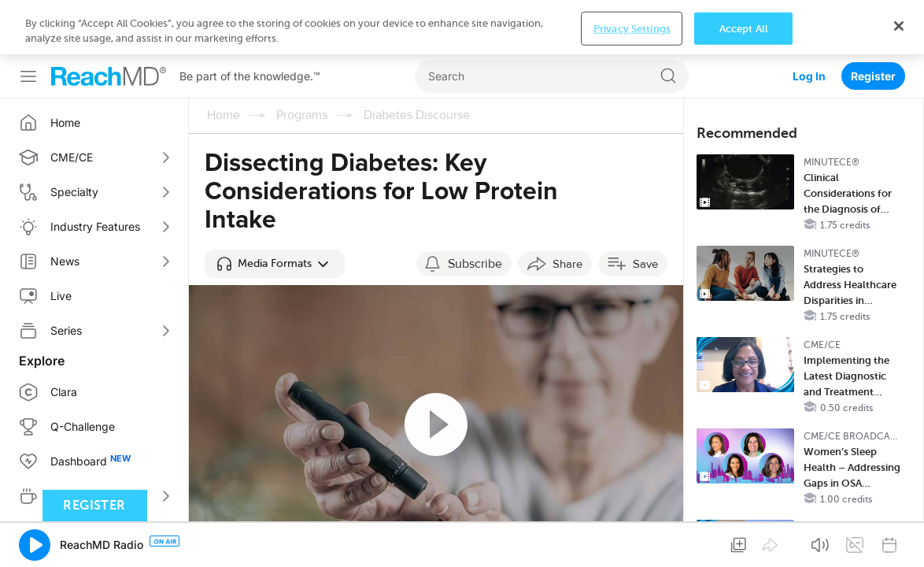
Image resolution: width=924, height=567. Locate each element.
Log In (809, 22)
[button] (275, 209)
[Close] (899, 550)
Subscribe (475, 209)
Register (873, 22)
